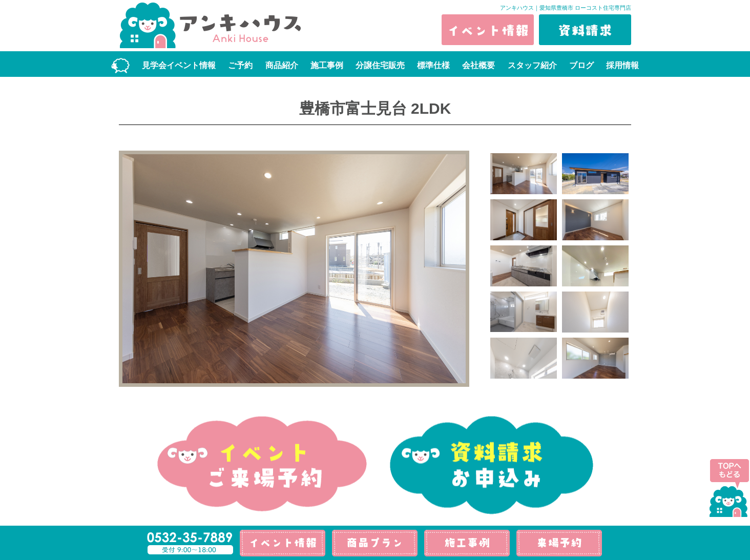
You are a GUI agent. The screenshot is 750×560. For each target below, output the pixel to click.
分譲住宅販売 (380, 65)
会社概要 (478, 65)
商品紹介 (282, 65)
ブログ (581, 65)
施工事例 (327, 65)
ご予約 (240, 65)
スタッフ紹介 (532, 65)
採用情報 (622, 65)
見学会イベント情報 (179, 65)
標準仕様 (433, 65)
